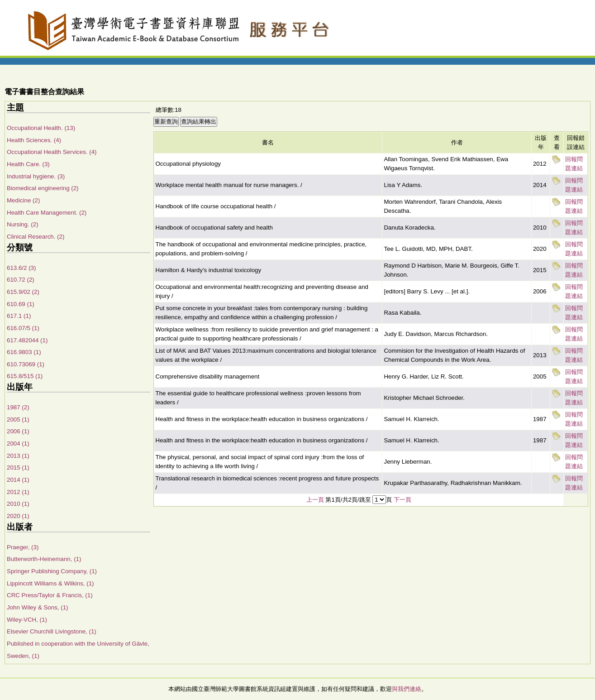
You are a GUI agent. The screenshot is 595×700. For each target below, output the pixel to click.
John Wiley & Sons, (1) (38, 607)
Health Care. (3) (28, 164)
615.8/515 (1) (25, 376)
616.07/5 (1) (23, 328)
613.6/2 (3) (21, 268)
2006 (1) (18, 431)
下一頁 (402, 500)
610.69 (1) (21, 304)
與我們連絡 (407, 689)
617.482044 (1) (27, 340)
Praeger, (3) (23, 547)
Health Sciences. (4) (34, 140)
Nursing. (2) (23, 224)
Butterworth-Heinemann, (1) (44, 559)
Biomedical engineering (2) (43, 188)
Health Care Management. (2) (47, 213)
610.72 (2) (21, 280)
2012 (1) (18, 492)
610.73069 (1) (26, 364)
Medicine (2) (23, 200)
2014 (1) (18, 480)
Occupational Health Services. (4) (52, 152)
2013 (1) (18, 456)
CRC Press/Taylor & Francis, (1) (50, 595)
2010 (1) (18, 504)
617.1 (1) (19, 316)
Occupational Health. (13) (41, 128)
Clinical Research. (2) (36, 237)
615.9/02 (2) (23, 292)
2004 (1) (18, 443)
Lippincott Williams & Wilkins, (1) (50, 583)
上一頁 (315, 500)
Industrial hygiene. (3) (36, 176)
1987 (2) (18, 407)
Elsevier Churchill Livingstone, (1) (52, 631)
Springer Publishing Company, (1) (52, 571)
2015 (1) (18, 467)
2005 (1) (18, 420)
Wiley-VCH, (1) (27, 620)
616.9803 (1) (24, 352)
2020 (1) (18, 516)
